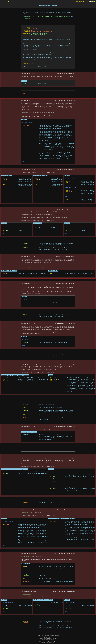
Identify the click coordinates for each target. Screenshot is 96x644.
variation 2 (27, 513)
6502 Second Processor (58, 17)
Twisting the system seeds (39, 33)
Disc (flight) (36, 17)
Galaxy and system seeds (38, 35)
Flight (35, 175)
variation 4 (27, 556)
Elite (82, 2)
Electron (28, 18)
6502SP (40, 175)
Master (68, 17)
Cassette (28, 17)
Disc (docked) (46, 17)
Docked (10, 175)
